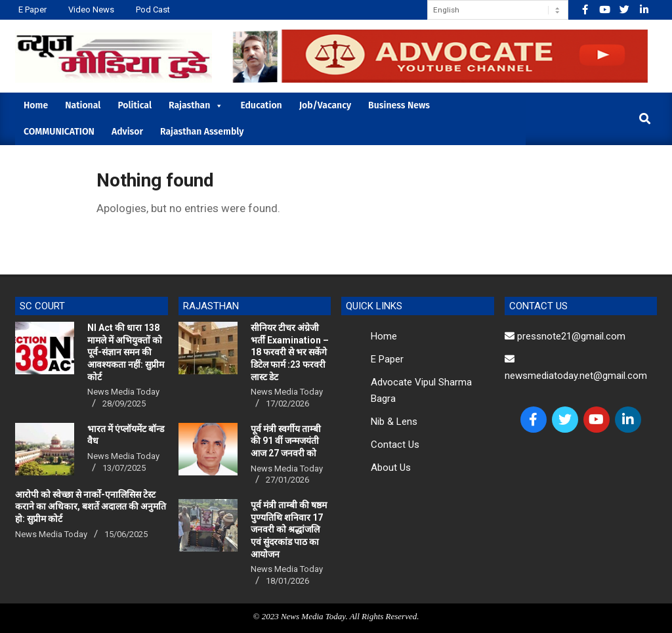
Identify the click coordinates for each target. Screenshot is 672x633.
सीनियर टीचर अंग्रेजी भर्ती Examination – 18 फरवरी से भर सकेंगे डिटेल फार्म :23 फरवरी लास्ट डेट (290, 352)
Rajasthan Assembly (202, 132)
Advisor (127, 132)
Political (135, 105)
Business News (399, 105)
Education (261, 105)
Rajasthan (196, 105)
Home (36, 105)
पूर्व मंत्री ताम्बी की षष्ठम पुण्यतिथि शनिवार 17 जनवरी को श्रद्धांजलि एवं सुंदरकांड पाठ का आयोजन (289, 530)
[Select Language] (498, 10)
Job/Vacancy (325, 105)
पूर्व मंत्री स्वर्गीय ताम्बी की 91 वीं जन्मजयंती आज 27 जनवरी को (286, 441)
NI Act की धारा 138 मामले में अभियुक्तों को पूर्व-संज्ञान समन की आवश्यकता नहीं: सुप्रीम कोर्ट (126, 352)
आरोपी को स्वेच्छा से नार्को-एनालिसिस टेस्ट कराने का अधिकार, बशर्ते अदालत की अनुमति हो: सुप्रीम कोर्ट (91, 507)
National (83, 105)
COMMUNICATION (59, 132)
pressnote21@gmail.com (565, 336)
